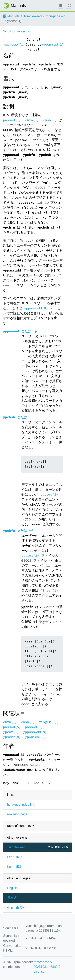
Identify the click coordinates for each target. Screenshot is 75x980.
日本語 (12, 898)
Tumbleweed (32, 16)
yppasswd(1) (14, 44)
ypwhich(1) (35, 737)
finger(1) (49, 590)
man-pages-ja (56, 16)
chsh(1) (50, 120)
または (20, 331)
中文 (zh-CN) (16, 907)
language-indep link (21, 804)
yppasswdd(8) (36, 308)
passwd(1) (12, 120)
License (39, 972)
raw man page (17, 814)
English (12, 888)
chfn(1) (32, 120)
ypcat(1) (11, 732)
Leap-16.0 (14, 857)
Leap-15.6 (14, 867)
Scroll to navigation (16, 31)
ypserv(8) (12, 737)
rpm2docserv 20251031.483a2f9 (47, 964)
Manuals (11, 16)
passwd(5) (49, 495)
